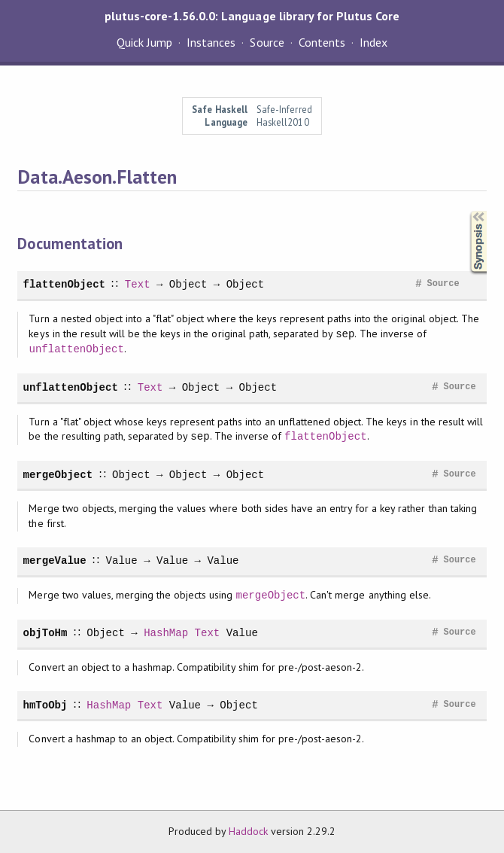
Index (373, 42)
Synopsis (466, 211)
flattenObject (64, 284)
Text (137, 284)
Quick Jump (144, 42)
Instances (211, 42)
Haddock (248, 831)
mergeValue (54, 561)
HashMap (166, 633)
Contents (322, 42)
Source (267, 42)
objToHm (45, 633)
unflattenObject (76, 349)
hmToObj (45, 705)
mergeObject (58, 475)
